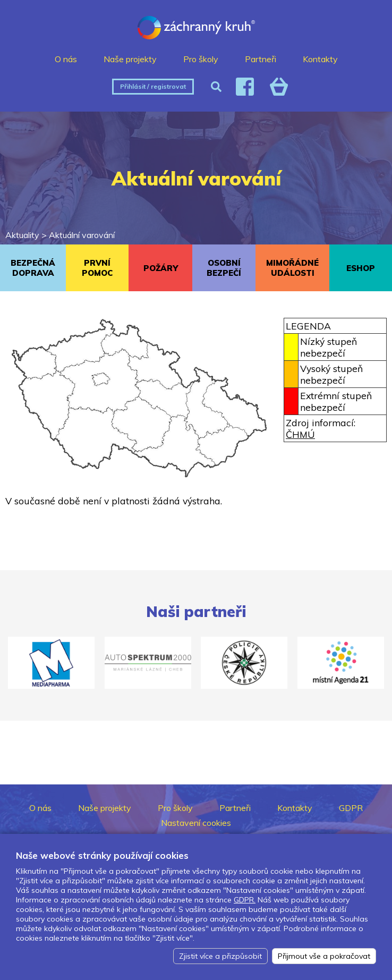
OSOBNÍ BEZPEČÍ (224, 268)
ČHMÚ (300, 434)
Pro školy (201, 59)
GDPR (351, 808)
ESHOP (361, 268)
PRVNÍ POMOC (97, 268)
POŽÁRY (161, 268)
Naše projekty (130, 59)
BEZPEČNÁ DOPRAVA (33, 268)
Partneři (261, 59)
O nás (66, 59)
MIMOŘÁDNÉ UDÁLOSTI (292, 268)
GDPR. (245, 900)
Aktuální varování (82, 235)
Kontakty (320, 59)
